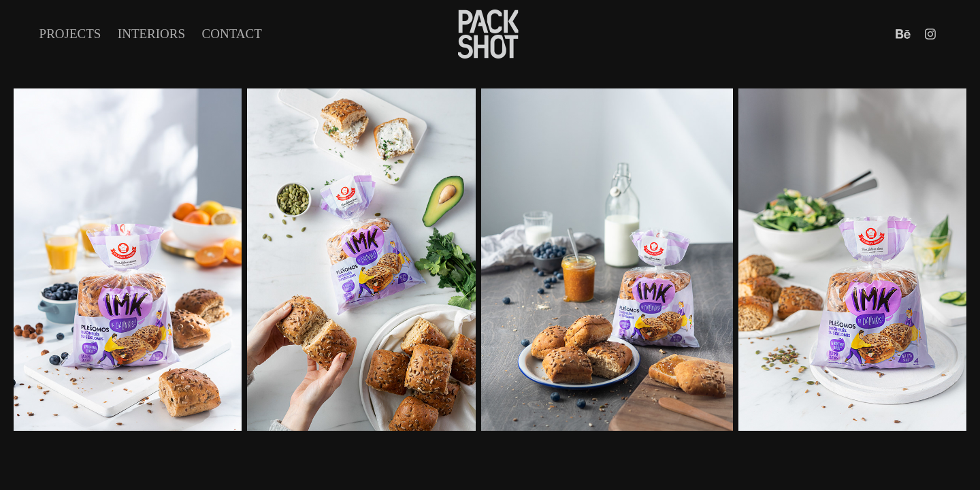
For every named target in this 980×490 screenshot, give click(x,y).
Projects (70, 34)
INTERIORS (151, 34)
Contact (232, 34)
